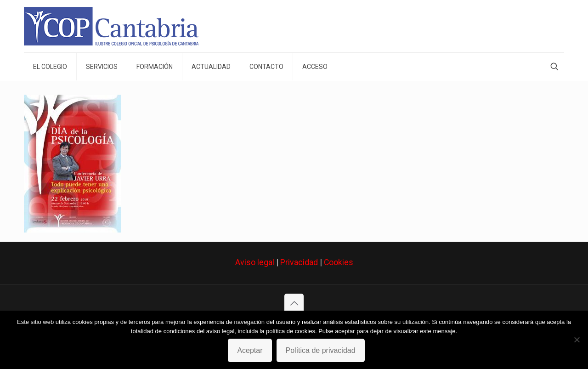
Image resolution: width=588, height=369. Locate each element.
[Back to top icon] (294, 303)
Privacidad (299, 262)
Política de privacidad (321, 350)
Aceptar (250, 350)
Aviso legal (255, 262)
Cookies (339, 262)
